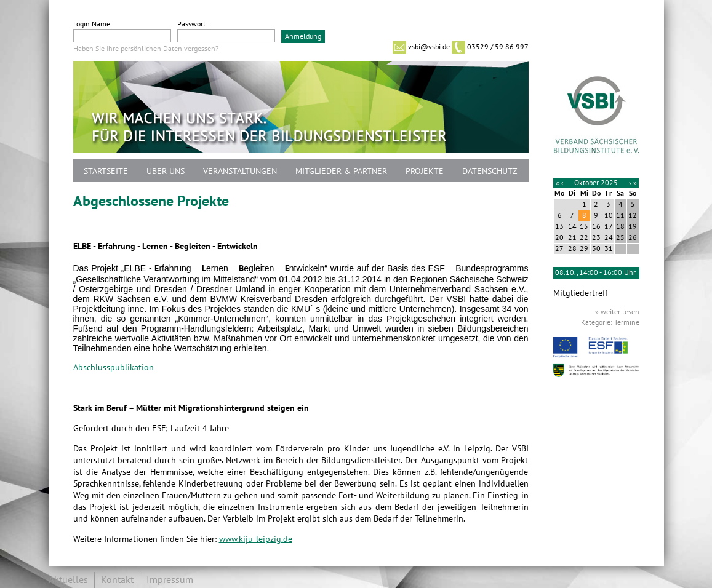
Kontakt (117, 580)
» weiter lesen (617, 312)
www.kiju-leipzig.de (256, 539)
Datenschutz (490, 171)
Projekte (425, 171)
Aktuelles (68, 580)
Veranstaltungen (240, 171)
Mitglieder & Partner (341, 171)
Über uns (166, 171)
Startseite (106, 171)
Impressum (170, 580)
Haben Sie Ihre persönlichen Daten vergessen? (146, 49)
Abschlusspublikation (114, 367)
